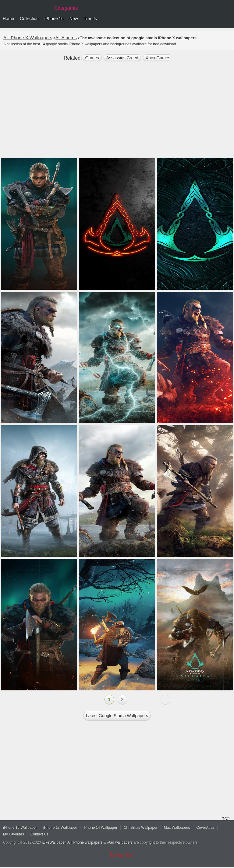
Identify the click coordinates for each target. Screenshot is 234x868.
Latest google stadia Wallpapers (117, 716)
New (74, 19)
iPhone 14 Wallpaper (100, 828)
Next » (165, 700)
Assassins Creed (122, 58)
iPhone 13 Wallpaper (60, 828)
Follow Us (121, 855)
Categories (66, 8)
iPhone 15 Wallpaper (20, 828)
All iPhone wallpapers (85, 842)
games (92, 58)
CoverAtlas (205, 828)
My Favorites (14, 834)
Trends (90, 19)
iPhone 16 (54, 19)
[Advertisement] (117, 112)
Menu (228, 19)
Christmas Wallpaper (141, 828)
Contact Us (39, 834)
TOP (225, 818)
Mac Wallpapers (177, 828)
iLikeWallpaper (54, 842)
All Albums (66, 38)
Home (8, 19)
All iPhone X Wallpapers (28, 38)
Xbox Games (158, 58)
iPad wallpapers (120, 842)
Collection (29, 19)
